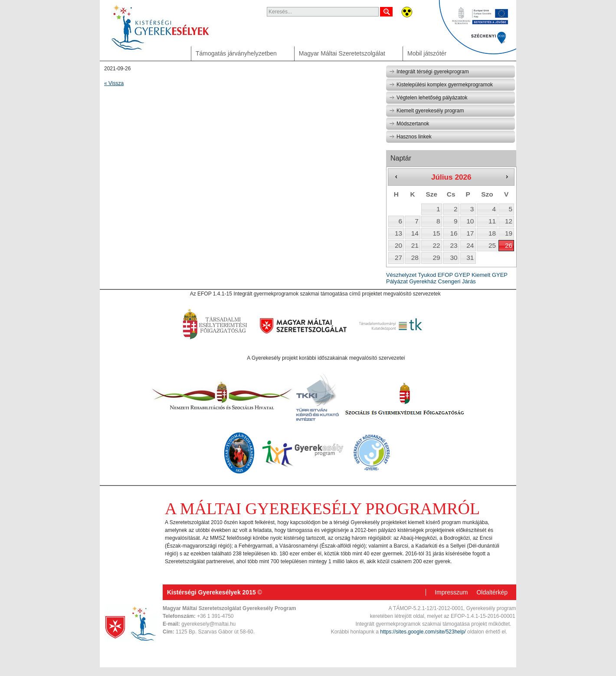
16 (454, 233)
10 (470, 221)
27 (398, 258)
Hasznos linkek (410, 137)
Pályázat (397, 281)
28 (415, 258)
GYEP (462, 275)
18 (492, 233)
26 (509, 245)
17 (470, 233)
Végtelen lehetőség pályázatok (428, 98)
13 (398, 233)
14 (415, 233)
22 (436, 245)
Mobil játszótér (427, 53)
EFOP (445, 275)
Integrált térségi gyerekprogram (429, 72)
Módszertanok (409, 124)
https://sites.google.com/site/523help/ (423, 632)
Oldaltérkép (492, 592)
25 (492, 245)
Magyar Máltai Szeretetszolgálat (342, 53)
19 (509, 233)
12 (509, 221)
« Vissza (114, 83)
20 (398, 245)
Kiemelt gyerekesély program (426, 111)
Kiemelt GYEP (490, 275)
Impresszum (451, 592)
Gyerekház (423, 281)
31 (470, 258)
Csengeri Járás (457, 281)
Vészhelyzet (401, 275)
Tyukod (427, 275)
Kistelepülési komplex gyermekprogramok (441, 85)
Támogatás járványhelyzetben (236, 53)
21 (415, 245)
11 (492, 221)
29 (436, 258)
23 (454, 245)
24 (470, 245)
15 (436, 233)
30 (454, 258)
